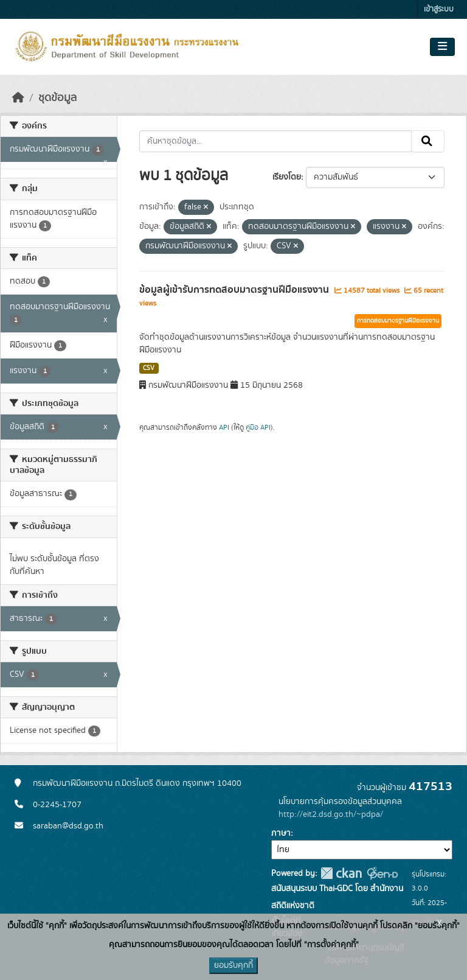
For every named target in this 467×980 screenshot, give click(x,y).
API (224, 427)
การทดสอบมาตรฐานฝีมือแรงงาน (398, 321)
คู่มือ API (258, 427)
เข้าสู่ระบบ (439, 9)
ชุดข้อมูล (57, 98)
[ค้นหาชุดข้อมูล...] (276, 141)
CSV (149, 368)
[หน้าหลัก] (18, 98)
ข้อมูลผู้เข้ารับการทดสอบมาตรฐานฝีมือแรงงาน (235, 290)
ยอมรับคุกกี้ (233, 965)
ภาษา (281, 833)
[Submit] (428, 141)
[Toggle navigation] (442, 47)
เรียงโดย (287, 177)
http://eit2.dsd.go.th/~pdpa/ (331, 814)
